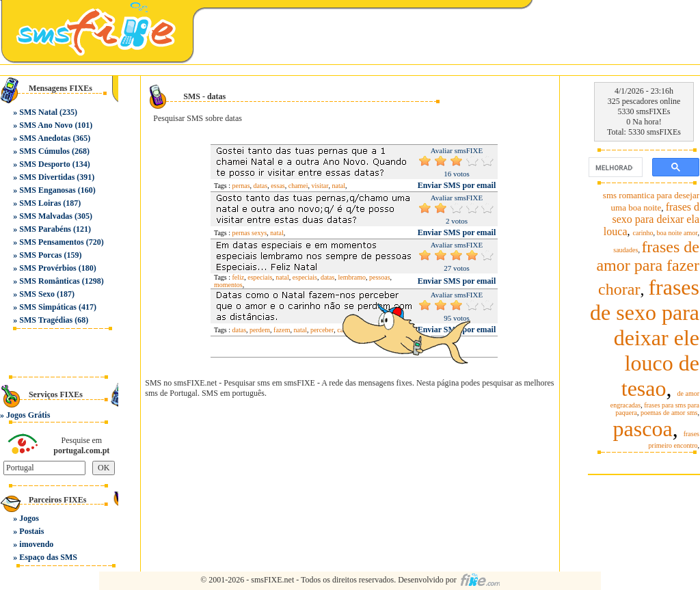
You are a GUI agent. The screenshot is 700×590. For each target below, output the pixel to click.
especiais (260, 277)
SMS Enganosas (47, 190)
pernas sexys (250, 233)
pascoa (643, 429)
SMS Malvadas (46, 216)
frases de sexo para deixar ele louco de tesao (645, 338)
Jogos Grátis (28, 415)
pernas (241, 186)
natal (339, 186)
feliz (239, 277)
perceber (322, 330)
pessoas (380, 277)
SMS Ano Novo (46, 125)
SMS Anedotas (45, 138)
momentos (228, 285)
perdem (260, 330)
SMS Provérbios (48, 268)
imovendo (36, 544)
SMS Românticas (49, 281)
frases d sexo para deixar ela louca (651, 219)
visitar (320, 186)
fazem (282, 330)
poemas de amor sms (669, 413)
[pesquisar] (614, 167)
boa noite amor (677, 233)
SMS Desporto (44, 164)
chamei (298, 186)
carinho (643, 233)
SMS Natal (38, 112)
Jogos (29, 518)
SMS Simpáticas (48, 307)
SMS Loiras (40, 203)
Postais (31, 531)
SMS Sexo (37, 294)
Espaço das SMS (48, 557)
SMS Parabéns (45, 229)
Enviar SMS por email (457, 185)
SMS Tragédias (46, 320)
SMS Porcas (40, 255)
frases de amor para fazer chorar (648, 268)
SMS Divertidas (47, 177)
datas (261, 186)
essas (278, 186)
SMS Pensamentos (51, 242)
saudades (625, 250)
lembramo (352, 277)
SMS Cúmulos (44, 151)
